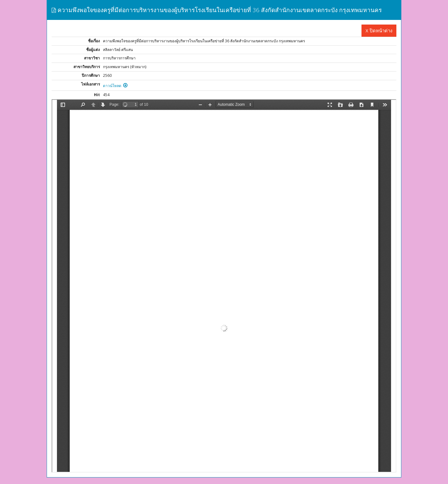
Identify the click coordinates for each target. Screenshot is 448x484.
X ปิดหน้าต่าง (379, 30)
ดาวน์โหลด (115, 86)
